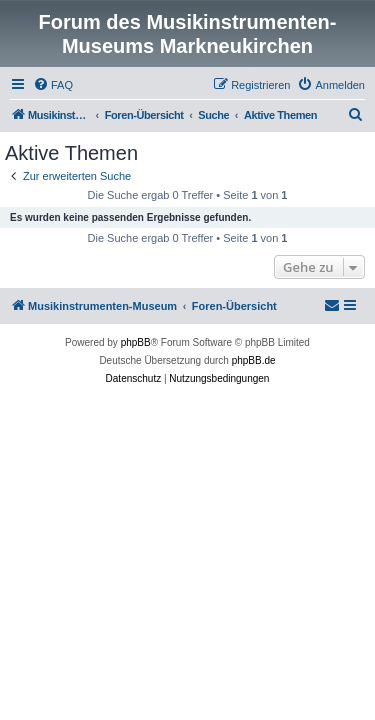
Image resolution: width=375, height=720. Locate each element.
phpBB (136, 342)
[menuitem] (53, 85)
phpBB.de (254, 360)
